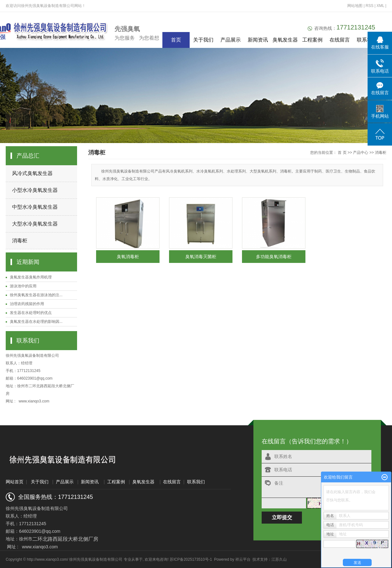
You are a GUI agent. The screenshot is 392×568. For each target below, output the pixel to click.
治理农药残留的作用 (27, 304)
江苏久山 (279, 559)
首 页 (342, 153)
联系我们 (367, 40)
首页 (176, 40)
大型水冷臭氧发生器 (35, 224)
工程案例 (312, 40)
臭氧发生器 (285, 40)
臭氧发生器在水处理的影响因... (36, 322)
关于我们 (203, 40)
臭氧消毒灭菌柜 (201, 257)
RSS (370, 6)
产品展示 (231, 40)
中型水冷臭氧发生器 (35, 207)
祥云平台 (243, 559)
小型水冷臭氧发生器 (35, 190)
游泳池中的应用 (23, 286)
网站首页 (15, 482)
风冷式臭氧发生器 (32, 173)
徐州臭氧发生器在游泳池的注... (36, 295)
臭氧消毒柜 (128, 257)
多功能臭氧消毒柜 (274, 257)
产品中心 (361, 153)
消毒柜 (20, 241)
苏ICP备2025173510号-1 (191, 559)
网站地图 (355, 6)
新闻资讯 (258, 40)
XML (380, 6)
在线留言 (340, 40)
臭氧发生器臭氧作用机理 (31, 277)
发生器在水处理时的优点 (31, 313)
